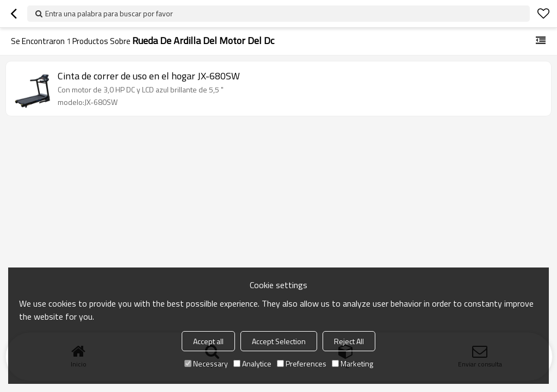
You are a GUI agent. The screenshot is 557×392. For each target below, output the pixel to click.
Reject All (349, 341)
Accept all (208, 341)
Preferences (302, 363)
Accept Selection (279, 341)
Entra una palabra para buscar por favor (109, 13)
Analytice (252, 363)
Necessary (206, 363)
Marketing (352, 363)
